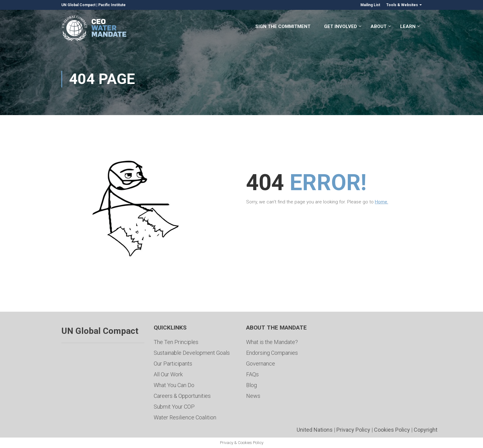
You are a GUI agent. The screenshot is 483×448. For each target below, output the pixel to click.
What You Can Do (174, 385)
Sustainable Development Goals (192, 353)
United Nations (315, 430)
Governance (261, 364)
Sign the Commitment (283, 27)
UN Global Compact (78, 5)
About (379, 27)
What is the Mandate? (272, 342)
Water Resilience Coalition (185, 417)
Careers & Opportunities (182, 396)
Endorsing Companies (272, 353)
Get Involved (341, 27)
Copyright (426, 430)
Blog (252, 385)
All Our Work (168, 374)
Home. (382, 202)
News (253, 396)
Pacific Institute (112, 5)
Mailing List (370, 5)
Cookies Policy (392, 430)
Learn (408, 27)
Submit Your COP (174, 407)
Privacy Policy (353, 430)
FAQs (252, 374)
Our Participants (173, 364)
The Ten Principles (176, 342)
